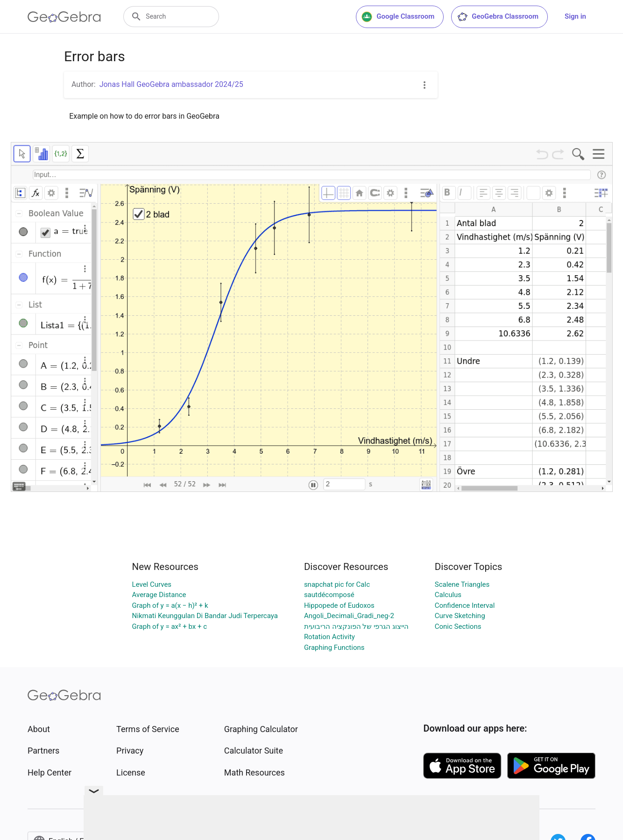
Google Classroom (398, 17)
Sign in (575, 16)
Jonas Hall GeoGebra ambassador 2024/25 (171, 84)
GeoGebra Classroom (498, 17)
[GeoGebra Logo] (64, 17)
